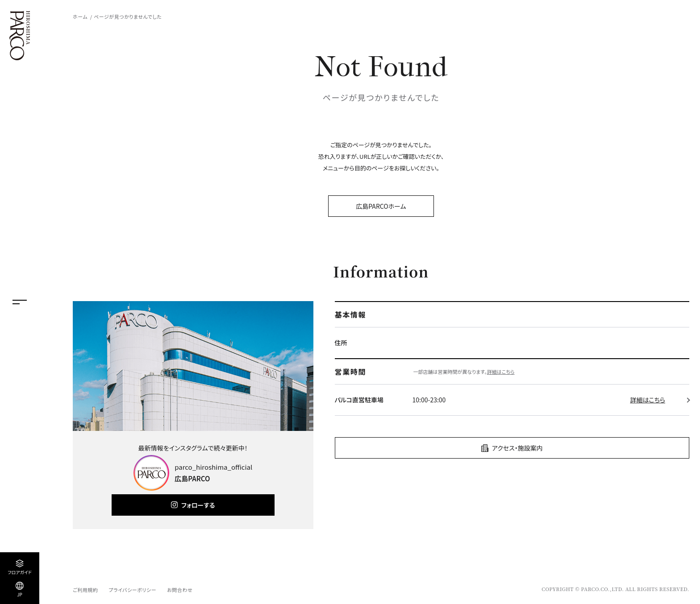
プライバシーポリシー (132, 590)
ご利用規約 (85, 590)
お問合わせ (180, 590)
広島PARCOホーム (381, 206)
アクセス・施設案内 (517, 448)
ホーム (80, 17)
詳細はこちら (501, 372)
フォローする (198, 505)
